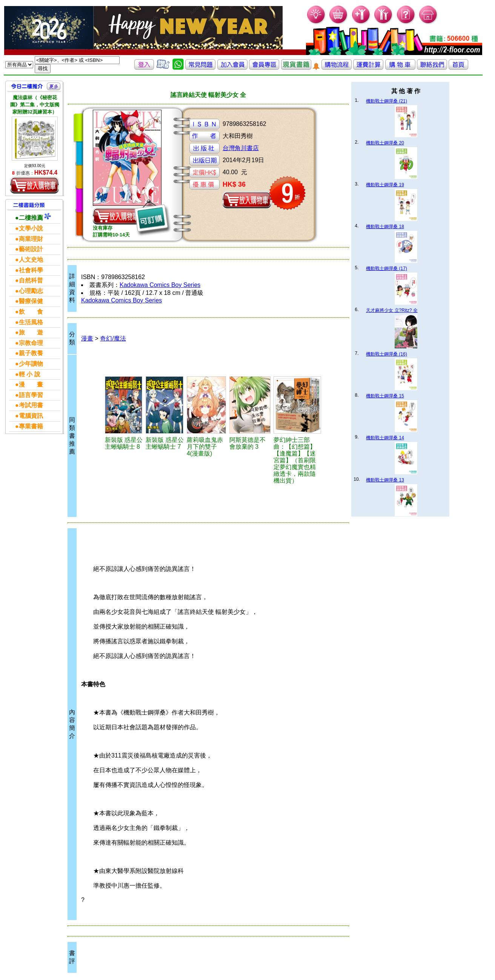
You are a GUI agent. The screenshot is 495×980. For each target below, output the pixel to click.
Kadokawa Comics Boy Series (160, 285)
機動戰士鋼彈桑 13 (385, 480)
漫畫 (87, 338)
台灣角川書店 (241, 148)
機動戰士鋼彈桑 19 (385, 185)
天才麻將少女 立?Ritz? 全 (392, 310)
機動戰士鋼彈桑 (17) (387, 268)
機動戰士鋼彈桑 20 (385, 143)
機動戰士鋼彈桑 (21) (387, 101)
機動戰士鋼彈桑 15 (385, 396)
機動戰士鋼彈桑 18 (385, 227)
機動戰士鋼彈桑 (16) (387, 354)
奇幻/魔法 (113, 338)
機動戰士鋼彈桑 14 (385, 438)
